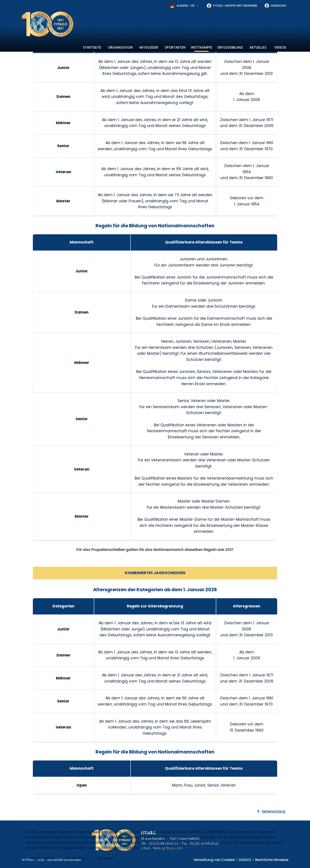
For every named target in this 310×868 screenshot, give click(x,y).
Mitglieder (149, 47)
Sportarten (175, 47)
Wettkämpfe (202, 47)
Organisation (120, 47)
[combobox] (185, 6)
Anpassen (105, 858)
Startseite (92, 47)
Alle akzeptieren (42, 858)
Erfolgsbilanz (230, 47)
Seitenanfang (271, 811)
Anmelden (275, 6)
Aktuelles (258, 47)
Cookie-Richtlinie (170, 848)
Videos (280, 47)
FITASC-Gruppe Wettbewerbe (232, 6)
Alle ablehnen (76, 858)
